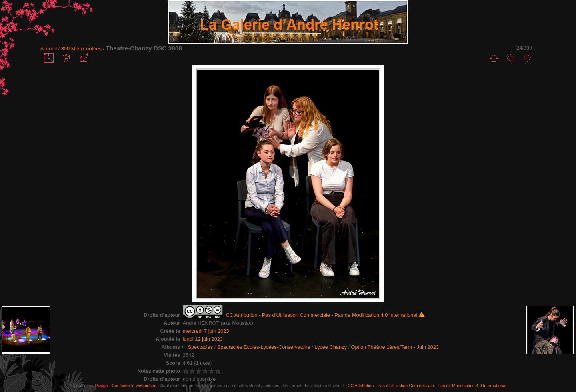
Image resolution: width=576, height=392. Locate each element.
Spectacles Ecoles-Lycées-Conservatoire (264, 347)
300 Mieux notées (81, 49)
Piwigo (101, 386)
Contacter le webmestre (134, 386)
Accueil (49, 49)
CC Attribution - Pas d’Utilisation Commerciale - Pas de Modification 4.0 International (427, 386)
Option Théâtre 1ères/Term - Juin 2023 (395, 347)
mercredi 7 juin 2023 (206, 331)
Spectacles (200, 347)
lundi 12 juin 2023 (203, 339)
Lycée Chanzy (331, 347)
